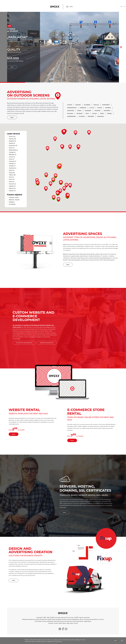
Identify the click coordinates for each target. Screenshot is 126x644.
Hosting (87, 619)
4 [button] (121, 50)
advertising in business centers (90, 260)
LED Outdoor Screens (41, 621)
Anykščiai (107, 111)
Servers (82, 619)
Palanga (70, 113)
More (12, 62)
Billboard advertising (69, 254)
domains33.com (94, 619)
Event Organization (78, 621)
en (121, 7)
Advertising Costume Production (63, 621)
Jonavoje (70, 111)
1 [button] (121, 42)
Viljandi (82, 116)
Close (122, 641)
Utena (79, 111)
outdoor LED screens (101, 254)
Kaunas (78, 105)
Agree (115, 641)
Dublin (60, 623)
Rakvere (91, 116)
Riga (87, 113)
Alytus (92, 108)
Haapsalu (101, 116)
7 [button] (121, 58)
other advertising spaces (107, 260)
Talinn (94, 113)
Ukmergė (88, 111)
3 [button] (121, 47)
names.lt (101, 619)
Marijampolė (72, 108)
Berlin (65, 623)
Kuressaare (71, 116)
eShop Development (41, 619)
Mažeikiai (83, 108)
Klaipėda (87, 105)
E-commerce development (24, 343)
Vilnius (70, 105)
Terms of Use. (70, 617)
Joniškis (108, 108)
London (56, 623)
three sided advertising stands (85, 254)
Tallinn (72, 623)
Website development (47, 343)
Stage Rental (87, 621)
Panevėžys (106, 105)
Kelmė (100, 108)
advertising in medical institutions (90, 256)
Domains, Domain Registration (70, 619)
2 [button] (121, 44)
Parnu (110, 113)
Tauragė (97, 111)
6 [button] (121, 55)
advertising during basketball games (101, 258)
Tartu (102, 113)
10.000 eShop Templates (54, 619)
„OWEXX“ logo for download (82, 617)
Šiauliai (96, 105)
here (61, 642)
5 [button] (121, 53)
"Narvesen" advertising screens (80, 258)
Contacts (51, 623)
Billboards (50, 621)
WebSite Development (28, 619)
